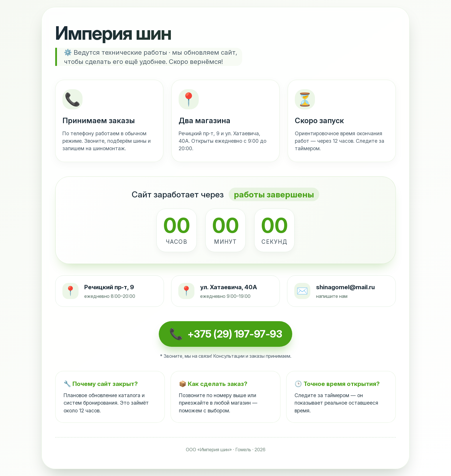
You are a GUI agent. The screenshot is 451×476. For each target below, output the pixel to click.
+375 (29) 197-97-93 (235, 334)
